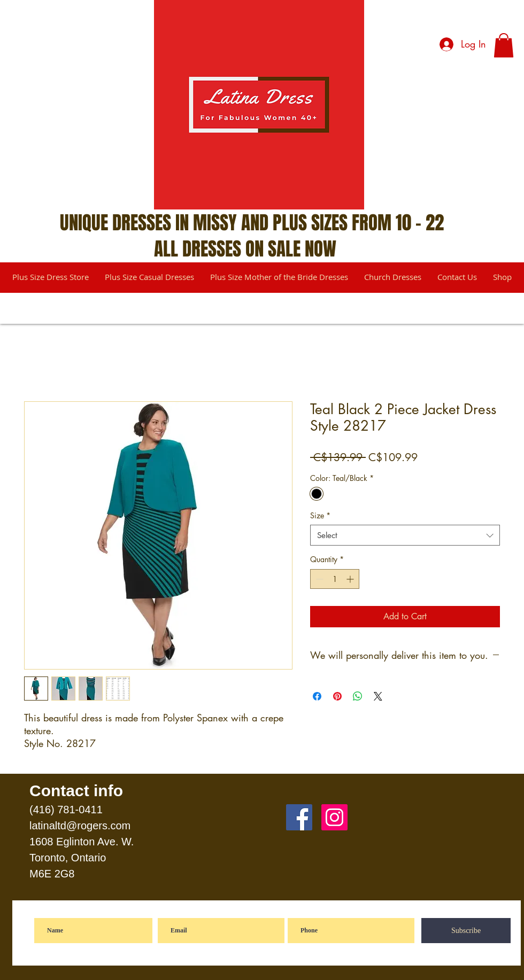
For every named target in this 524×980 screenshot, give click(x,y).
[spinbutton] (335, 579)
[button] (504, 45)
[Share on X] (378, 696)
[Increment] (351, 579)
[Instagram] (334, 817)
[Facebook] (299, 817)
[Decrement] (318, 579)
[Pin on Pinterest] (337, 696)
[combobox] (405, 535)
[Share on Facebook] (317, 696)
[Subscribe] (466, 931)
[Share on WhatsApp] (358, 696)
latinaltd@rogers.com (80, 826)
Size (320, 515)
